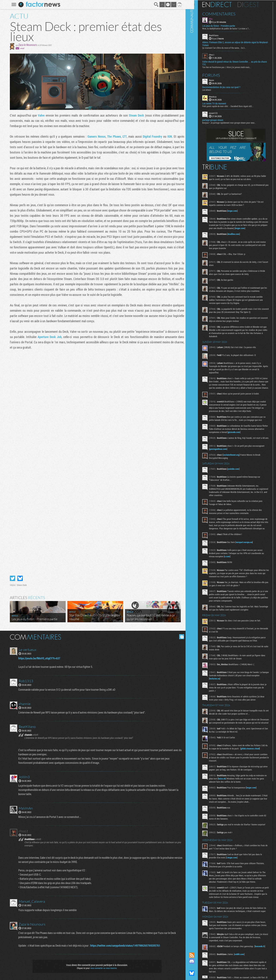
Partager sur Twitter (11, 578)
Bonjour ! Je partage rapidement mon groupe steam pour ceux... (235, 123)
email (21, 48)
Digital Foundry (151, 136)
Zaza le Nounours (26, 45)
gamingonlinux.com (237, 466)
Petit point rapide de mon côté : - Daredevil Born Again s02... (234, 106)
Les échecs (213, 89)
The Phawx (113, 136)
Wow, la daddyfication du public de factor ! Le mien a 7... (232, 28)
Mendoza (219, 96)
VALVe (11, 585)
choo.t (218, 54)
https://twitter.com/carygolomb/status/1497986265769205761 (124, 945)
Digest (254, 4)
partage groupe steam (219, 120)
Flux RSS (198, 955)
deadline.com (239, 237)
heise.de (239, 805)
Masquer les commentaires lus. (180, 637)
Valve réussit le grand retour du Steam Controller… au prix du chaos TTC (237, 63)
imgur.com (238, 211)
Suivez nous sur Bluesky (198, 973)
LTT (123, 136)
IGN (168, 136)
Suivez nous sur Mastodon (198, 967)
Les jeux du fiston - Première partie (225, 26)
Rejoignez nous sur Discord (198, 961)
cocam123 (219, 113)
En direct (223, 4)
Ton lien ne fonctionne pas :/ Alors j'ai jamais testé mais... (233, 67)
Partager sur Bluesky (19, 578)
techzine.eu (229, 698)
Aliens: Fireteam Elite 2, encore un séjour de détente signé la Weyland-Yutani (236, 44)
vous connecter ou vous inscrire (102, 968)
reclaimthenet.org (237, 471)
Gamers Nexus (95, 136)
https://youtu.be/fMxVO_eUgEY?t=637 (38, 658)
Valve (40, 115)
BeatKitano (220, 35)
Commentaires (225, 14)
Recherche (155, 5)
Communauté (198, 473)
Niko (217, 19)
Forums (217, 75)
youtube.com (239, 486)
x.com (236, 576)
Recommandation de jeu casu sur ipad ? (227, 87)
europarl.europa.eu (250, 562)
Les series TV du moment (220, 103)
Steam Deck (135, 115)
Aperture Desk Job (48, 337)
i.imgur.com (238, 888)
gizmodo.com (250, 448)
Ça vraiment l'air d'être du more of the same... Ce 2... (230, 48)
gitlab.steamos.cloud (225, 775)
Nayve (217, 80)
